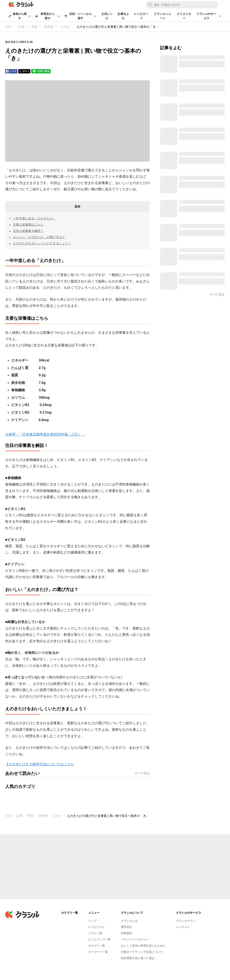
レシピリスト (97, 927)
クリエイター (184, 16)
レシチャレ (183, 927)
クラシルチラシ (186, 921)
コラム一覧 (95, 933)
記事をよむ (123, 16)
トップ (92, 921)
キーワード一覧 (98, 952)
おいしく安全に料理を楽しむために (143, 946)
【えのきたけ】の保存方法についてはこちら (40, 764)
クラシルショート (163, 16)
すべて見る (142, 773)
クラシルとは (129, 921)
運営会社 (127, 927)
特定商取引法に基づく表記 (138, 958)
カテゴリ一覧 (97, 946)
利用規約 (127, 933)
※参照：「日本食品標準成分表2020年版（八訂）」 (45, 434)
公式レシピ (107, 16)
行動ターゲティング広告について (142, 952)
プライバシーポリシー (135, 939)
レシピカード (141, 16)
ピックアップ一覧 (99, 939)
